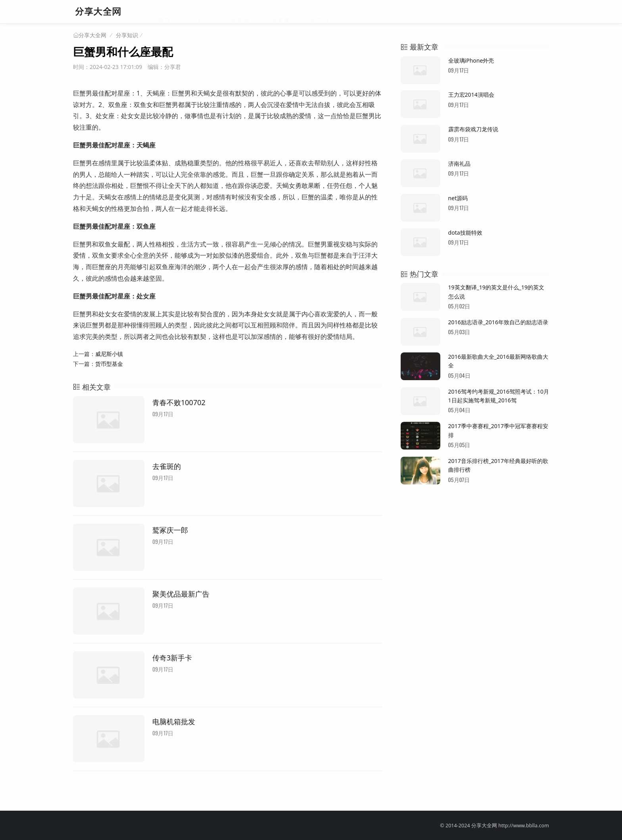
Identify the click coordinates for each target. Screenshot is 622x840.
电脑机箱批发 (174, 721)
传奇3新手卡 (172, 658)
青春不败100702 (179, 402)
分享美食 (277, 12)
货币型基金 (109, 364)
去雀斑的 (167, 466)
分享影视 (237, 12)
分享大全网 (92, 35)
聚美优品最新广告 (181, 594)
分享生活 (317, 12)
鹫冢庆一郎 (170, 530)
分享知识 (198, 12)
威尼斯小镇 (109, 354)
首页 (164, 12)
